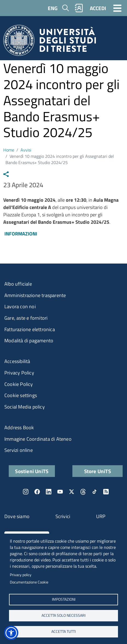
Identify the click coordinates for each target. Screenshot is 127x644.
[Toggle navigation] (117, 8)
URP (101, 516)
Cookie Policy (19, 384)
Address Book (19, 427)
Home (9, 150)
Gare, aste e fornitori (26, 318)
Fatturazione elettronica (30, 329)
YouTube (60, 492)
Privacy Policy (19, 373)
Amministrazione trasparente (35, 295)
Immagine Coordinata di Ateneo (38, 439)
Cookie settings (21, 395)
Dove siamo (17, 516)
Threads (83, 492)
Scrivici (63, 516)
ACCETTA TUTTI (63, 631)
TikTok (94, 492)
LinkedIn (49, 492)
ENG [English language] (53, 8)
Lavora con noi (20, 306)
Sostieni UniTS (32, 471)
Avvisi (26, 150)
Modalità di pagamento (29, 341)
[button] (11, 633)
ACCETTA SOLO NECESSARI (63, 615)
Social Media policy (25, 407)
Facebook (37, 492)
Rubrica (79, 8)
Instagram (26, 492)
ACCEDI (98, 8)
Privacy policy (21, 575)
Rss (106, 492)
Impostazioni (64, 599)
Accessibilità (17, 361)
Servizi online (19, 450)
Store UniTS (98, 471)
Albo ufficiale (18, 284)
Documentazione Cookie (29, 582)
